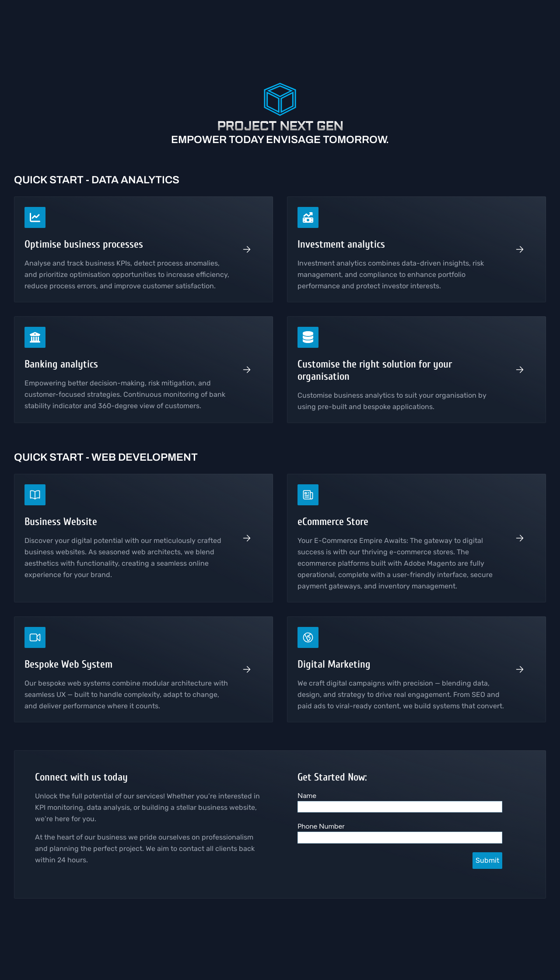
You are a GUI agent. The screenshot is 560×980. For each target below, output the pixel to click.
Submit (487, 860)
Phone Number (321, 826)
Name (307, 796)
